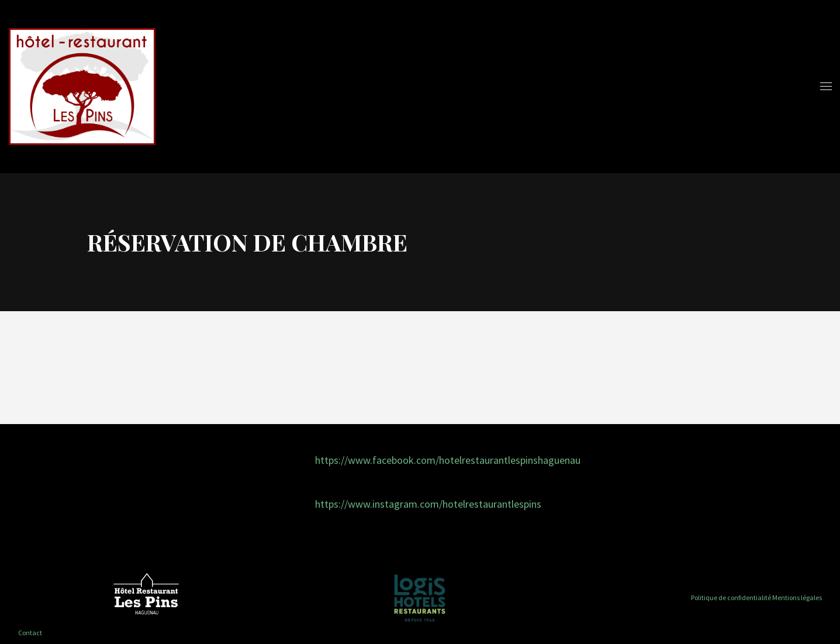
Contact (30, 633)
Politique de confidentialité (731, 597)
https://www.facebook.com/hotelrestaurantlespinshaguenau (448, 460)
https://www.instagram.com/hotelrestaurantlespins (428, 504)
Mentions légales (797, 597)
